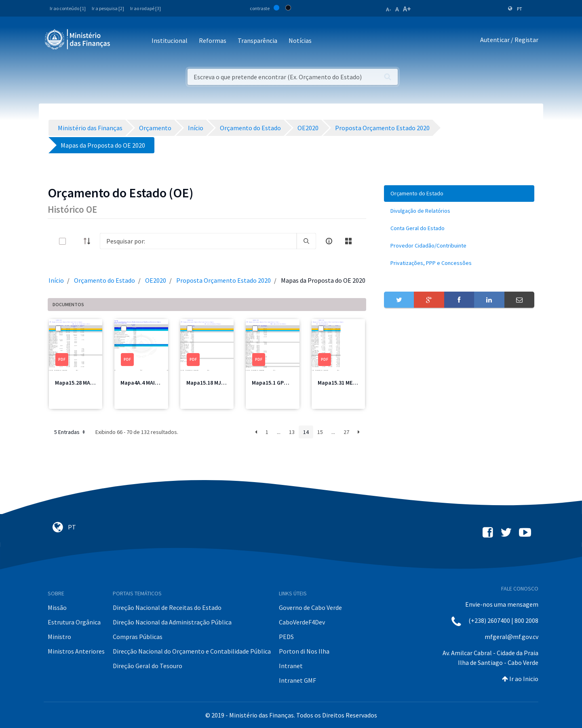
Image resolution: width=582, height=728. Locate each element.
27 (346, 432)
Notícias (300, 40)
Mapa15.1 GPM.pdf (275, 383)
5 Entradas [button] (70, 432)
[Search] (198, 241)
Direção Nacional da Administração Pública (172, 622)
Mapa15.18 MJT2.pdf (212, 383)
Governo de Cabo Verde (310, 607)
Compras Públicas (138, 637)
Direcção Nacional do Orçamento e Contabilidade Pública (192, 651)
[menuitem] (459, 194)
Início (56, 280)
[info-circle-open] (329, 241)
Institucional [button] (170, 40)
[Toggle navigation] (123, 41)
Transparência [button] (257, 40)
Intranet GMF (297, 680)
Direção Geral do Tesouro (148, 666)
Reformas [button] (213, 40)
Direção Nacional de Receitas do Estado (167, 607)
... (279, 432)
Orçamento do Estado (104, 280)
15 (320, 432)
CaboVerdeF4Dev (302, 622)
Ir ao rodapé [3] (145, 8)
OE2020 (156, 280)
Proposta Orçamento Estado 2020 (224, 280)
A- (389, 9)
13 (292, 432)
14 (306, 432)
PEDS (286, 637)
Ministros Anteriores (76, 651)
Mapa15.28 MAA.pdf (79, 383)
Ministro (59, 637)
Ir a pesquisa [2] (108, 8)
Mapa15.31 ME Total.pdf (348, 383)
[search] (306, 241)
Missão (57, 607)
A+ (407, 9)
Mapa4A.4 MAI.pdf (143, 383)
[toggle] (76, 241)
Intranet (291, 666)
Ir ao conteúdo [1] (68, 8)
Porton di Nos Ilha (304, 651)
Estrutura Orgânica (74, 622)
